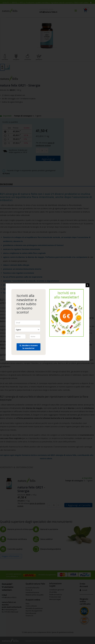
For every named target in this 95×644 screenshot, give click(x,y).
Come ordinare (31, 606)
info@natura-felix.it (48, 12)
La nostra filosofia (32, 588)
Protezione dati (55, 597)
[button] (6, 3)
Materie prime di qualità (35, 595)
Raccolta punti (31, 613)
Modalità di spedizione (34, 608)
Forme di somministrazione (32, 591)
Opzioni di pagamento (34, 611)
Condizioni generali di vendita (57, 591)
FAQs (28, 604)
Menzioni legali (55, 599)
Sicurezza (29, 616)
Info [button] (21, 3)
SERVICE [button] (14, 3)
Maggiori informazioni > (11, 556)
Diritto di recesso (56, 594)
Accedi (83, 590)
